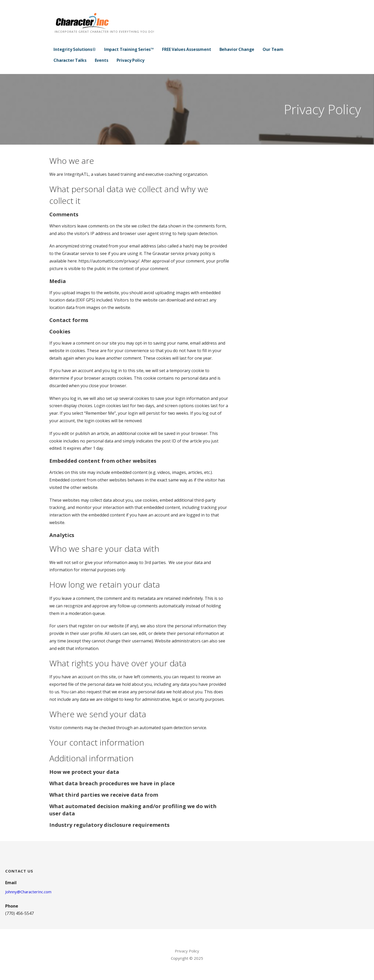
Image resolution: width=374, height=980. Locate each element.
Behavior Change (237, 49)
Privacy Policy (131, 60)
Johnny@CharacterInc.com (28, 892)
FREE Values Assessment (186, 49)
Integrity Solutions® (75, 49)
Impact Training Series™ (129, 49)
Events (102, 60)
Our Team (273, 49)
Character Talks (70, 60)
